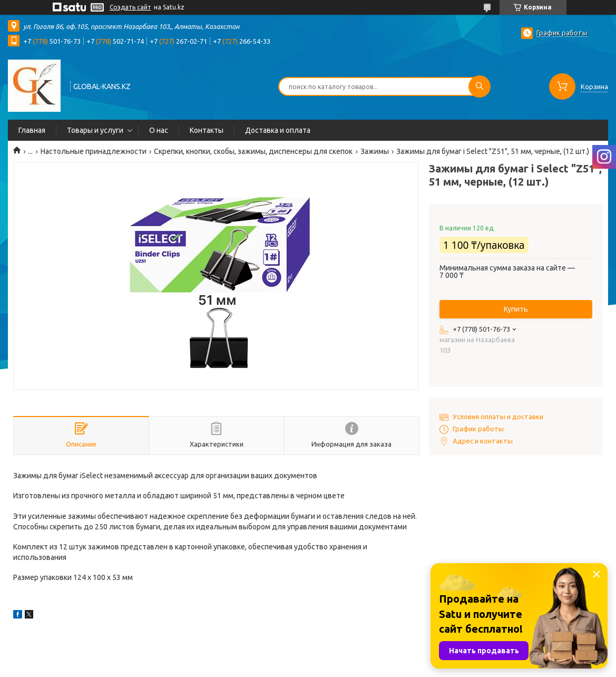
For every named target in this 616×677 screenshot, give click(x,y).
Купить (516, 309)
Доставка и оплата (278, 130)
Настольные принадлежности (94, 151)
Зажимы (375, 151)
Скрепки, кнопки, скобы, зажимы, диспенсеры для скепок (253, 151)
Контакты (207, 130)
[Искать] (480, 86)
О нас (159, 130)
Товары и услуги (95, 130)
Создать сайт (130, 7)
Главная (32, 130)
